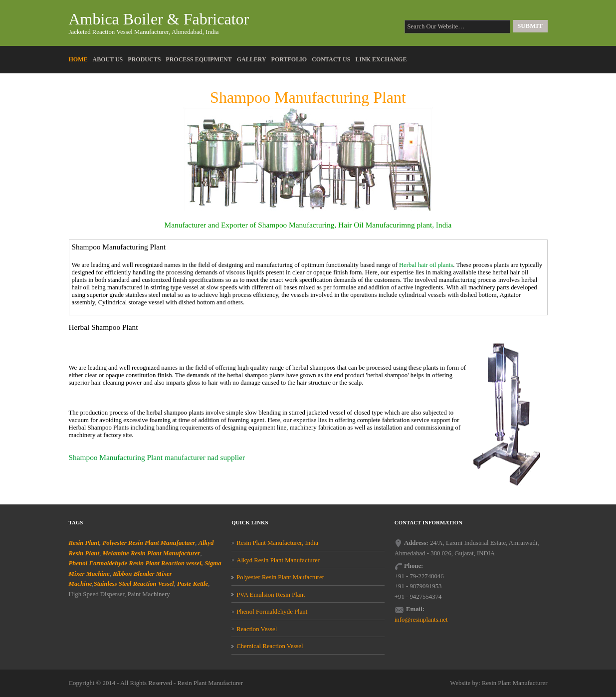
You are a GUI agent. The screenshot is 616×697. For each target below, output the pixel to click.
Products (144, 59)
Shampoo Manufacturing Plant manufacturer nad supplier (157, 457)
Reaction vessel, (182, 563)
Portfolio (289, 59)
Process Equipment (199, 59)
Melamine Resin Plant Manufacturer (151, 553)
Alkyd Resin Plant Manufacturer (278, 560)
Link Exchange (381, 59)
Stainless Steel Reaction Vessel (134, 584)
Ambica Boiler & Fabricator (159, 19)
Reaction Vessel (257, 629)
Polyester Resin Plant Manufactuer (149, 543)
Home (78, 59)
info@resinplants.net (421, 620)
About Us (108, 59)
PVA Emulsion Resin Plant (271, 595)
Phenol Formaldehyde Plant (272, 612)
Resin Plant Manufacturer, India (277, 543)
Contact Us (331, 59)
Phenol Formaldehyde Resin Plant (114, 563)
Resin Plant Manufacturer (210, 683)
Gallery (252, 59)
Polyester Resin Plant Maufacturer (280, 577)
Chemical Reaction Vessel (270, 646)
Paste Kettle (193, 584)
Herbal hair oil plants (426, 265)
